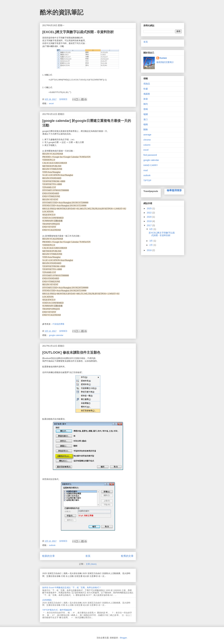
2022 (150, 213)
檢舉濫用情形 (174, 190)
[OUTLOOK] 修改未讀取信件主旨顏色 (71, 352)
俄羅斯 (147, 94)
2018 (150, 221)
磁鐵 (146, 124)
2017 (150, 225)
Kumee (163, 58)
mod (146, 170)
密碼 (146, 109)
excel (51, 103)
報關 (146, 114)
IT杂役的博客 (58, 324)
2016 (150, 250)
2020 (150, 217)
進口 (146, 119)
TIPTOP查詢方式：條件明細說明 (57, 610)
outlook (52, 545)
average (147, 135)
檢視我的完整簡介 (165, 62)
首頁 (88, 556)
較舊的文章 (127, 556)
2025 (150, 208)
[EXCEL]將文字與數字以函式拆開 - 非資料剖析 (78, 32)
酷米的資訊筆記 (62, 12)
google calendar (56, 335)
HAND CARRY (151, 165)
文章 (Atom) (91, 564)
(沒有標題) (47, 600)
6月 (151, 229)
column (147, 145)
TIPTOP (147, 180)
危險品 (147, 84)
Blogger (123, 638)
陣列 (146, 104)
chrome (147, 140)
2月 (151, 245)
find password (150, 155)
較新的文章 (49, 556)
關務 (146, 129)
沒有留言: (64, 99)
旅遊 (146, 99)
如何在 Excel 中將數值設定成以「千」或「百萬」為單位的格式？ (72, 587)
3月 (151, 241)
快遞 (146, 89)
